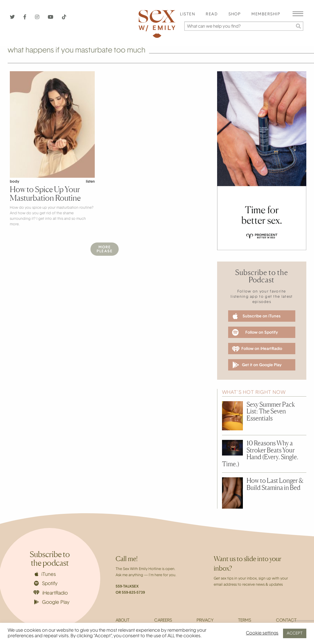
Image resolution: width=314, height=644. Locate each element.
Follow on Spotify (255, 332)
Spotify (46, 584)
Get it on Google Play (257, 365)
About (123, 621)
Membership (266, 14)
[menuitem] (188, 15)
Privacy (205, 621)
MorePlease (105, 249)
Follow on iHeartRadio (257, 349)
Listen (188, 14)
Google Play (52, 602)
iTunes (45, 574)
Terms (245, 621)
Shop (235, 14)
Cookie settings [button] (262, 633)
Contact (286, 621)
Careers (163, 621)
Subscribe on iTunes (257, 316)
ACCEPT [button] (295, 633)
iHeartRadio (51, 593)
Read (212, 14)
